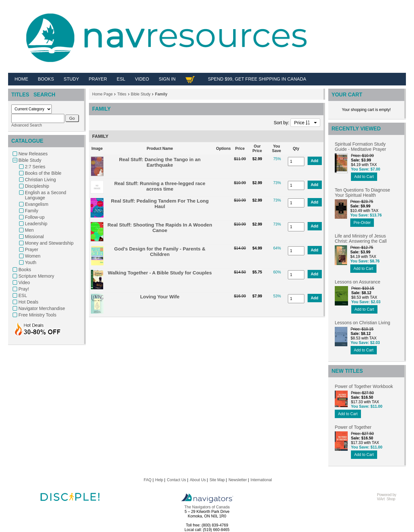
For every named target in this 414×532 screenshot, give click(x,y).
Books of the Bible (43, 173)
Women (33, 256)
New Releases (33, 154)
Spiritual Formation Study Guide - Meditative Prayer (360, 147)
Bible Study (30, 160)
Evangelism (37, 204)
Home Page (102, 94)
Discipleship (37, 186)
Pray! (24, 289)
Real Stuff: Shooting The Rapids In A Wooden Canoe (160, 227)
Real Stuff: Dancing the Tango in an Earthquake (160, 162)
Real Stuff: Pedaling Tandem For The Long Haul (160, 204)
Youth (31, 262)
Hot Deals (28, 302)
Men (29, 230)
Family (32, 211)
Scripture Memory (36, 276)
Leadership (36, 224)
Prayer (32, 249)
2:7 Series (35, 167)
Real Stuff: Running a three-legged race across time (160, 186)
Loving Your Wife (160, 297)
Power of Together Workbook (364, 386)
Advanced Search (27, 125)
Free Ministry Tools (37, 315)
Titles (122, 94)
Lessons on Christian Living (362, 323)
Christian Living (40, 180)
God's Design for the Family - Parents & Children (160, 251)
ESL (23, 295)
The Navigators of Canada (207, 507)
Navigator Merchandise (42, 308)
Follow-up (35, 217)
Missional (34, 237)
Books (25, 270)
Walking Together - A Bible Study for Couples (160, 273)
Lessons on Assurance (358, 282)
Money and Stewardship (49, 243)
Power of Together (353, 427)
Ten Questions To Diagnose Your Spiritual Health (362, 193)
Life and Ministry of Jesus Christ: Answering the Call (361, 238)
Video (24, 283)
